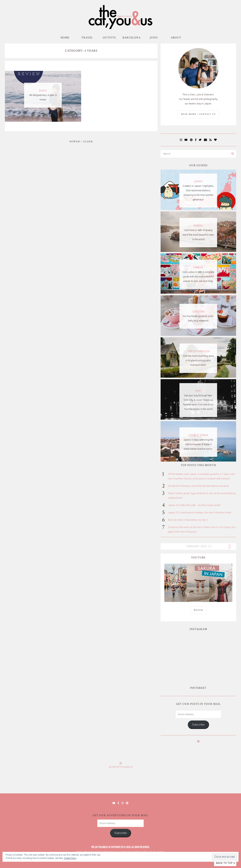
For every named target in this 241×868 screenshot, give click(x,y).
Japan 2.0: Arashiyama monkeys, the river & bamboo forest (200, 512)
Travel (87, 38)
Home (65, 38)
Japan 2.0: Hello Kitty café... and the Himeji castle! (194, 505)
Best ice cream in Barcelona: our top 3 (188, 520)
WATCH (198, 610)
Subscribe (198, 725)
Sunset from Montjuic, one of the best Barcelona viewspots (198, 486)
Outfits (109, 38)
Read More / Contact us (198, 114)
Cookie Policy (70, 858)
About (176, 38)
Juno (154, 38)
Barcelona (132, 38)
